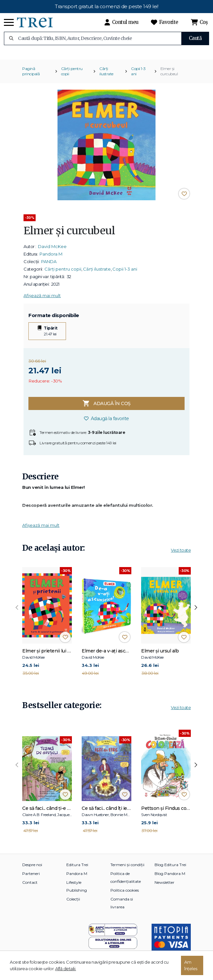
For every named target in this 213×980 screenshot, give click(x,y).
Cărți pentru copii (72, 75)
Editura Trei (77, 869)
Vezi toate (181, 554)
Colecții (73, 903)
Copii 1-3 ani (138, 75)
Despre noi (32, 869)
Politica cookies (125, 894)
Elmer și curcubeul (169, 75)
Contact (30, 887)
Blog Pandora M (170, 878)
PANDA (49, 266)
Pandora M (51, 258)
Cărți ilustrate (106, 75)
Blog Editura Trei (170, 869)
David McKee (52, 251)
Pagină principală (31, 75)
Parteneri (31, 878)
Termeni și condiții (127, 869)
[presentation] (17, 612)
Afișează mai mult (42, 300)
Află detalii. (66, 969)
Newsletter (164, 887)
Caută (195, 38)
